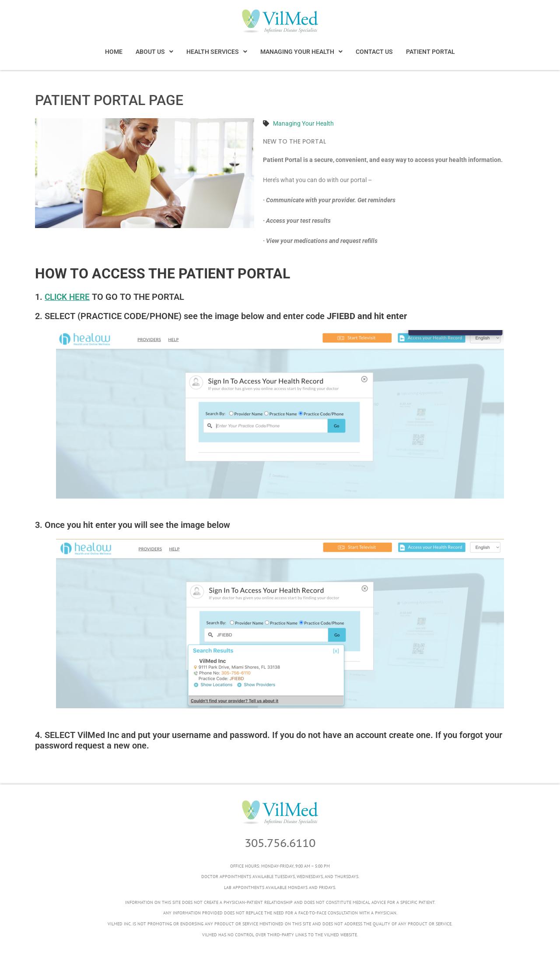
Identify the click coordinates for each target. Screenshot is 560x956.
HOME (114, 52)
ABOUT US (154, 52)
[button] (154, 52)
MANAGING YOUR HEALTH (301, 52)
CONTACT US (374, 52)
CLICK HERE (69, 297)
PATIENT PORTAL (430, 52)
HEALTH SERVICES (217, 52)
